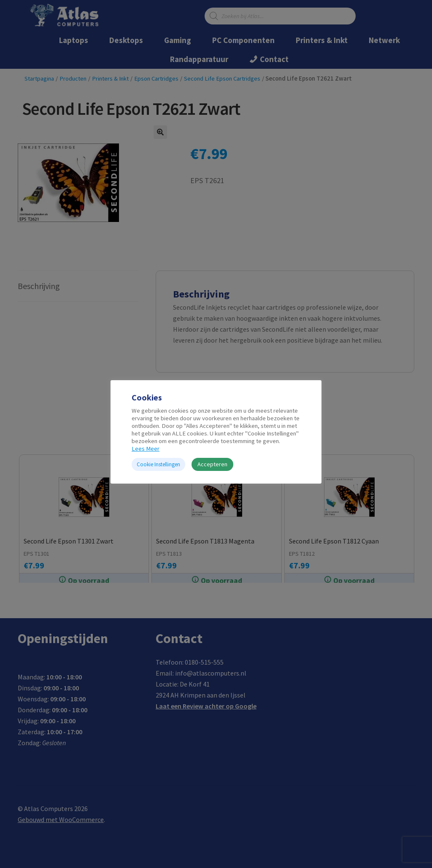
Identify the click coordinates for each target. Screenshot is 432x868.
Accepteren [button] (212, 464)
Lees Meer (146, 449)
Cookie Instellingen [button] (158, 464)
